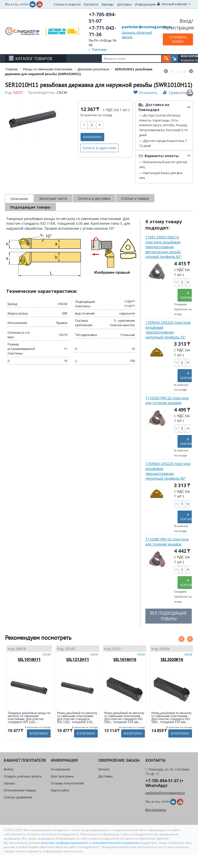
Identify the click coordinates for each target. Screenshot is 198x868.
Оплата (104, 769)
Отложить (145, 92)
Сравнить (174, 92)
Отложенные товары (20, 790)
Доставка (124, 4)
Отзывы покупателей (67, 783)
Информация (145, 4)
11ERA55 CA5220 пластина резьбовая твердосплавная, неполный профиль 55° (168, 330)
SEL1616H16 (125, 659)
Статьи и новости (67, 4)
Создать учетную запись (23, 776)
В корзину (92, 137)
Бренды (108, 4)
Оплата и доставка (94, 198)
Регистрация (178, 28)
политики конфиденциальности (65, 843)
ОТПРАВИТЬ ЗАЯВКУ (178, 39)
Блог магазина (62, 776)
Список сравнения (18, 797)
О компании (60, 769)
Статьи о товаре (135, 198)
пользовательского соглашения (116, 843)
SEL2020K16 (172, 659)
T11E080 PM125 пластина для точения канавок (167, 542)
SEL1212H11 (78, 659)
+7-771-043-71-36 (102, 31)
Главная (12, 69)
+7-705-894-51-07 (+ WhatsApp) (164, 783)
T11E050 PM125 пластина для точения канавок (167, 400)
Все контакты (156, 810)
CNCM (62, 92)
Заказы (9, 783)
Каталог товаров (34, 59)
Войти (8, 769)
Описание (19, 199)
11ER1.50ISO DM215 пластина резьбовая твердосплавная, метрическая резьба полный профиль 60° (163, 247)
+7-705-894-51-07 (102, 18)
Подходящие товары (30, 207)
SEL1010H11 (29, 659)
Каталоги (91, 4)
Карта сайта (60, 790)
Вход (185, 21)
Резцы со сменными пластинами (48, 69)
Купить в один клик (99, 148)
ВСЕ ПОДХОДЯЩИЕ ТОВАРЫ (169, 616)
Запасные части (53, 198)
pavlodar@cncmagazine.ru (147, 27)
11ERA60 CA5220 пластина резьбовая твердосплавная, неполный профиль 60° (168, 471)
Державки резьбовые (94, 69)
